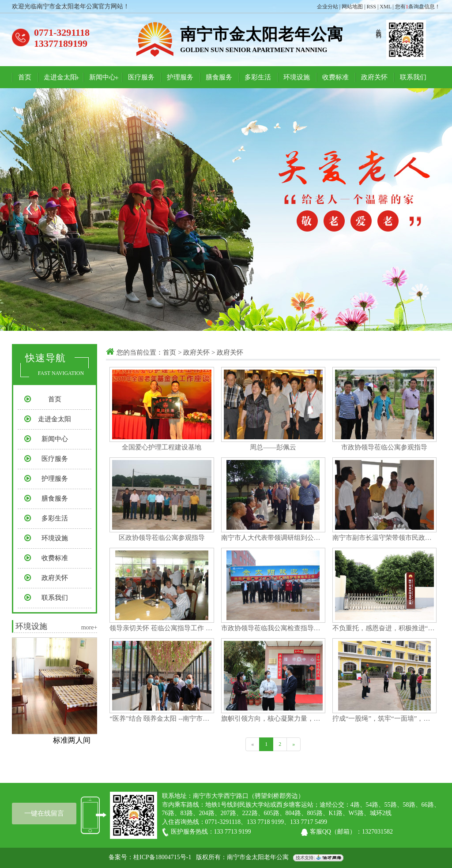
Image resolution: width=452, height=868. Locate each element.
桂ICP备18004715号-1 (162, 857)
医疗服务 (141, 77)
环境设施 (297, 77)
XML (385, 7)
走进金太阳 (60, 77)
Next (423, 209)
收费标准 (335, 77)
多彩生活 (258, 77)
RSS (371, 7)
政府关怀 (374, 77)
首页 (25, 77)
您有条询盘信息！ (418, 7)
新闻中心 (102, 77)
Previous (29, 209)
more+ (89, 628)
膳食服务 (219, 77)
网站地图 (352, 7)
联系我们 (413, 77)
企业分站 (328, 7)
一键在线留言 (44, 813)
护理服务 (180, 77)
